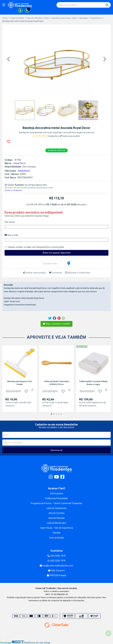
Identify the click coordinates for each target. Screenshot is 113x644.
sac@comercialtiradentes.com (56, 566)
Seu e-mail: (11, 235)
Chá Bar (57, 533)
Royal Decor (24, 171)
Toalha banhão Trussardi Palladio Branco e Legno (93, 383)
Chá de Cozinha (56, 513)
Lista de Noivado (56, 518)
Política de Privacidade (57, 498)
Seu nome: (10, 222)
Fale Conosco (56, 571)
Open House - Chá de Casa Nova (56, 528)
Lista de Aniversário (57, 523)
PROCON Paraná (56, 575)
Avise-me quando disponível (56, 253)
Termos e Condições (13, 190)
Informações (57, 494)
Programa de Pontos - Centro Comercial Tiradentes (56, 503)
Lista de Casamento (57, 508)
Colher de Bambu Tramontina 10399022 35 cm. (56, 383)
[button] (8, 59)
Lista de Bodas (57, 538)
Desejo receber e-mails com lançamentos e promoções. (36, 247)
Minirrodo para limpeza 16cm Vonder (20, 383)
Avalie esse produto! (70, 136)
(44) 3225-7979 (56, 556)
